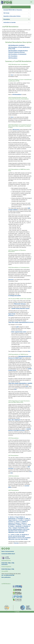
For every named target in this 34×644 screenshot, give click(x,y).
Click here (11, 280)
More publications (6, 577)
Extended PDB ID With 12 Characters (16, 10)
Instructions (5, 564)
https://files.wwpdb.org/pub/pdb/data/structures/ (21, 322)
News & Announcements (8, 551)
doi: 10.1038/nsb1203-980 (8, 575)
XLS (30, 471)
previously (11, 315)
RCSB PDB (4, 563)
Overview (16, 543)
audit (17, 327)
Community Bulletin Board (8, 554)
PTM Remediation (17, 95)
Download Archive (6, 560)
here (12, 75)
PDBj (13, 563)
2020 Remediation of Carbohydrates (17, 54)
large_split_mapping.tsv (14, 420)
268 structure (16, 130)
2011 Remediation (13, 56)
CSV (11, 473)
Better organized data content (19, 332)
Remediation (16, 19)
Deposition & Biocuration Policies (16, 16)
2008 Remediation (13, 58)
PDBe (9, 563)
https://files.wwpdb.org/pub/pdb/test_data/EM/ (20, 383)
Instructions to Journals (16, 22)
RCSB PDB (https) (6, 569)
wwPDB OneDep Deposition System (20, 308)
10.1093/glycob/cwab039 (14, 296)
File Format (16, 13)
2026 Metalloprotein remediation (16, 45)
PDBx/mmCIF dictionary (20, 304)
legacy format (12, 314)
